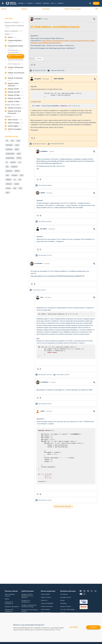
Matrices (40, 59)
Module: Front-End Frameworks (14, 112)
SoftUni (17, 171)
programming (10, 158)
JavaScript (9, 149)
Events (12, 37)
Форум (4, 9)
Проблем (9, 171)
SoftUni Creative (16, 123)
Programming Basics (15, 42)
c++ (20, 162)
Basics (17, 149)
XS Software (64, 594)
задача (17, 184)
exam (18, 141)
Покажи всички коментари (63, 506)
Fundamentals (10, 154)
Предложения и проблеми (14, 27)
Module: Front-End (16, 108)
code (21, 175)
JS (7, 162)
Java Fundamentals (15, 53)
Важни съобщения (14, 31)
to (15, 180)
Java (12, 141)
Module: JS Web (15, 102)
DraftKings (63, 603)
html (20, 188)
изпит (17, 145)
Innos (42, 297)
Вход (96, 3)
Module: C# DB (15, 89)
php (7, 167)
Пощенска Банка (66, 607)
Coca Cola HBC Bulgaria (68, 610)
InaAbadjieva (38, 19)
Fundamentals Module (15, 47)
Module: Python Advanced (13, 85)
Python (19, 158)
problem (13, 162)
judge (19, 154)
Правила (24, 9)
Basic (8, 193)
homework (9, 145)
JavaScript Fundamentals (15, 56)
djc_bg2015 (38, 79)
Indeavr (62, 600)
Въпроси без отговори (73, 9)
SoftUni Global (45, 610)
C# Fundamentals (14, 50)
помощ (8, 188)
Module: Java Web (16, 98)
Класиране (46, 9)
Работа (9, 34)
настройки (74, 627)
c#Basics (9, 180)
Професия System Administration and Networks (27, 596)
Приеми (93, 627)
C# (7, 141)
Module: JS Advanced (15, 79)
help (7, 175)
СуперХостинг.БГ (66, 597)
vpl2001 (43, 193)
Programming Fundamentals (16, 61)
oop (20, 180)
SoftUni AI (44, 600)
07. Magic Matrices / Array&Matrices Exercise (55, 27)
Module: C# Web (16, 95)
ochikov (43, 411)
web (15, 188)
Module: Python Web (13, 105)
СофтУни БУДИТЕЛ (47, 603)
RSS (97, 9)
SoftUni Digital (15, 126)
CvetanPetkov (39, 264)
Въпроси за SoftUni (14, 22)
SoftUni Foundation (15, 131)
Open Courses (15, 120)
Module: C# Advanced (15, 69)
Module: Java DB (16, 92)
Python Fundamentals (16, 64)
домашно (14, 167)
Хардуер (10, 116)
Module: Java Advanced (16, 74)
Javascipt (14, 175)
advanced (9, 184)
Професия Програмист (12, 607)
